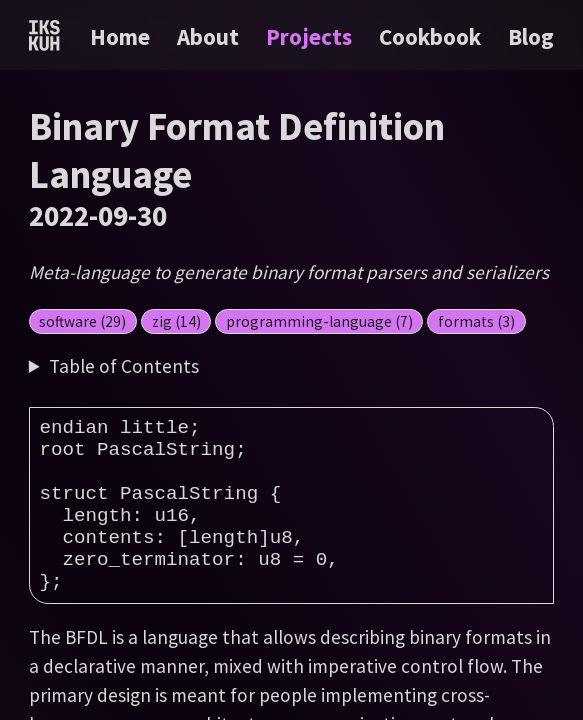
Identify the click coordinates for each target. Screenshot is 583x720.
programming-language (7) (319, 321)
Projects (311, 36)
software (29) (82, 321)
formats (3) (476, 321)
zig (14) (176, 321)
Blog (531, 36)
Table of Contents (124, 366)
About (210, 36)
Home (120, 36)
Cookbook (432, 36)
